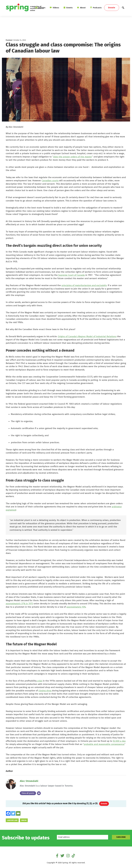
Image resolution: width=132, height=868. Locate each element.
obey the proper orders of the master (73, 157)
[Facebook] (8, 814)
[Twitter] (13, 814)
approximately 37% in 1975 (19, 604)
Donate (104, 804)
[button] (123, 8)
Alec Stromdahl (29, 781)
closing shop (45, 691)
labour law (12, 820)
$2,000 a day (119, 741)
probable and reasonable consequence (104, 744)
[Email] (39, 793)
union (24, 820)
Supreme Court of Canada (71, 275)
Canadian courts (50, 181)
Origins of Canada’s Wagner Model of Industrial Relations (87, 336)
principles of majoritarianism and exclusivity (84, 285)
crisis (39, 681)
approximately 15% (76, 607)
